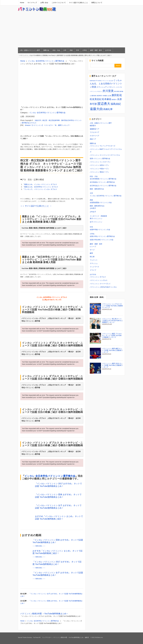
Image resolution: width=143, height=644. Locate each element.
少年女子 (93, 212)
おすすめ (108, 50)
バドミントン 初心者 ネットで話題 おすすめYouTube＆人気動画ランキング (112, 320)
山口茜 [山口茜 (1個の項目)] (109, 96)
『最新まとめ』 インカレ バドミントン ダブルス (40, 184)
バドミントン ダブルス (98, 277)
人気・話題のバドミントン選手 (30, 50)
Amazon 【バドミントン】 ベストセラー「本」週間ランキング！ (48, 125)
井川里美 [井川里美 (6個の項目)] (108, 91)
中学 (78, 50)
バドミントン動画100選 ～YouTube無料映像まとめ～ (44, 614)
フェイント (94, 260)
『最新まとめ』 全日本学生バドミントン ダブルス (40, 187)
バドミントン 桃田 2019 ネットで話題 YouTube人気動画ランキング (112, 365)
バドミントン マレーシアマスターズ (103, 146)
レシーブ (93, 246)
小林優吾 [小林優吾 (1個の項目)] (105, 96)
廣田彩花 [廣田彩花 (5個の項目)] (117, 95)
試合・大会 (56, 50)
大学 (65, 50)
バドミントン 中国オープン (99, 169)
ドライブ (93, 270)
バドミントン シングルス (99, 280)
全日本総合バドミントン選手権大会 (102, 182)
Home (22, 3)
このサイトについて (59, 3)
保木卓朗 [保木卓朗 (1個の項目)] (117, 91)
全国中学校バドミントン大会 (100, 230)
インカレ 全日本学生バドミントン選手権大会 (46, 61)
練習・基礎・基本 (96, 50)
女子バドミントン (96, 222)
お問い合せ (44, 3)
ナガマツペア (94, 136)
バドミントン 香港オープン (99, 172)
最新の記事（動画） (97, 297)
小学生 (85, 50)
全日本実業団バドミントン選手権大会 (103, 179)
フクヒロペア (94, 132)
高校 (71, 50)
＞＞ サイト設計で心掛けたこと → (36, 206)
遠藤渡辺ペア (94, 129)
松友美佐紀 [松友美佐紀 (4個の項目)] (96, 99)
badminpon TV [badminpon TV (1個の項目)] (94, 81)
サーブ (92, 250)
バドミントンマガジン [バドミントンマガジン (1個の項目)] (96, 91)
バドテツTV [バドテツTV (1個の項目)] (119, 87)
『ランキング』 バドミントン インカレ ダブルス (40, 189)
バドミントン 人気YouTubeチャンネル (103, 287)
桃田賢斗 (93, 126)
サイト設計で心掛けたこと (79, 3)
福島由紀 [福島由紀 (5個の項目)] (116, 104)
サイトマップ (32, 3)
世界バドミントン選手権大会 (100, 159)
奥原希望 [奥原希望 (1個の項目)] (99, 96)
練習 (91, 253)
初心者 (92, 257)
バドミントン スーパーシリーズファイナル (105, 155)
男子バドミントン (96, 219)
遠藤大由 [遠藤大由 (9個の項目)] (96, 109)
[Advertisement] (71, 29)
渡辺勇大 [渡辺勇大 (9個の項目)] (104, 104)
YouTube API (37, 637)
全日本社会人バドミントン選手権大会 (103, 186)
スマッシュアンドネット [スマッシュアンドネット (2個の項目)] (106, 87)
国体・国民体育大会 (97, 189)
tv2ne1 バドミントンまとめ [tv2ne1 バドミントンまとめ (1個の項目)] (105, 81)
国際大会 (46, 50)
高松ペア (93, 139)
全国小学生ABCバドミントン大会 (102, 240)
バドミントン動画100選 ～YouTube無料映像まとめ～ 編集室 (71, 637)
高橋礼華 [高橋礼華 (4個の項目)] (108, 109)
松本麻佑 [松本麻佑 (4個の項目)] (107, 99)
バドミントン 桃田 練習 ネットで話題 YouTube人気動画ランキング (112, 350)
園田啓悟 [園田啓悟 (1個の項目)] (94, 96)
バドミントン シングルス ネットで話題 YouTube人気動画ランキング (112, 306)
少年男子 (93, 208)
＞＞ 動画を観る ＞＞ (39, 546)
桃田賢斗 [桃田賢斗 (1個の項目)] (114, 100)
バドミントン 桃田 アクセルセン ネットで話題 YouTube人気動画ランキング (112, 335)
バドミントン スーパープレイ (100, 284)
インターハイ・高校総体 (98, 216)
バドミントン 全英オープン (99, 165)
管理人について (97, 3)
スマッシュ (94, 263)
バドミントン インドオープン (100, 162)
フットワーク (94, 267)
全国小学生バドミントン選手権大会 (102, 236)
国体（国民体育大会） (98, 206)
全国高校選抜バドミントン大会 (101, 202)
